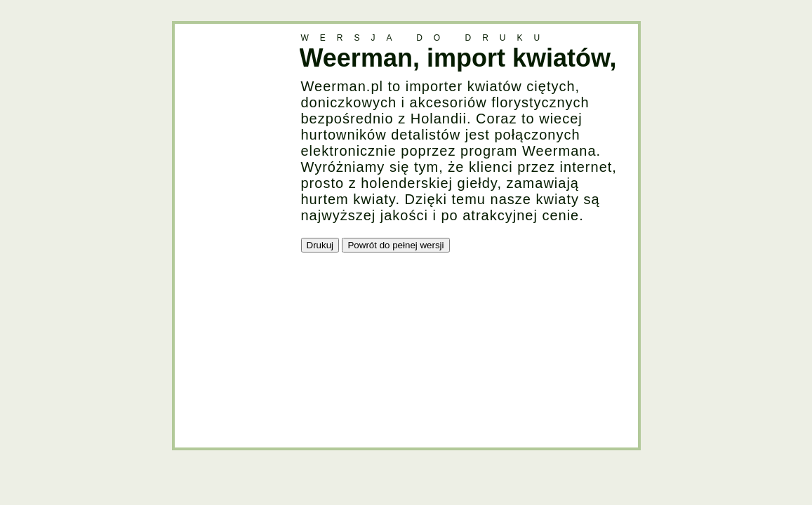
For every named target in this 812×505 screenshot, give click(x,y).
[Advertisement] (231, 234)
